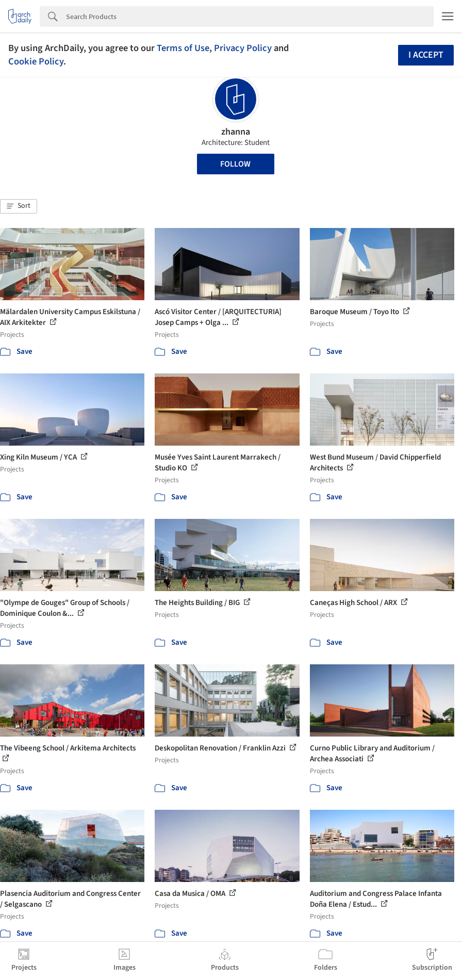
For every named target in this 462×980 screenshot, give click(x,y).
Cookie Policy (36, 61)
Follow (235, 164)
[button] (19, 206)
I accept (426, 55)
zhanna (236, 132)
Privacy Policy (243, 48)
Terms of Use (183, 48)
